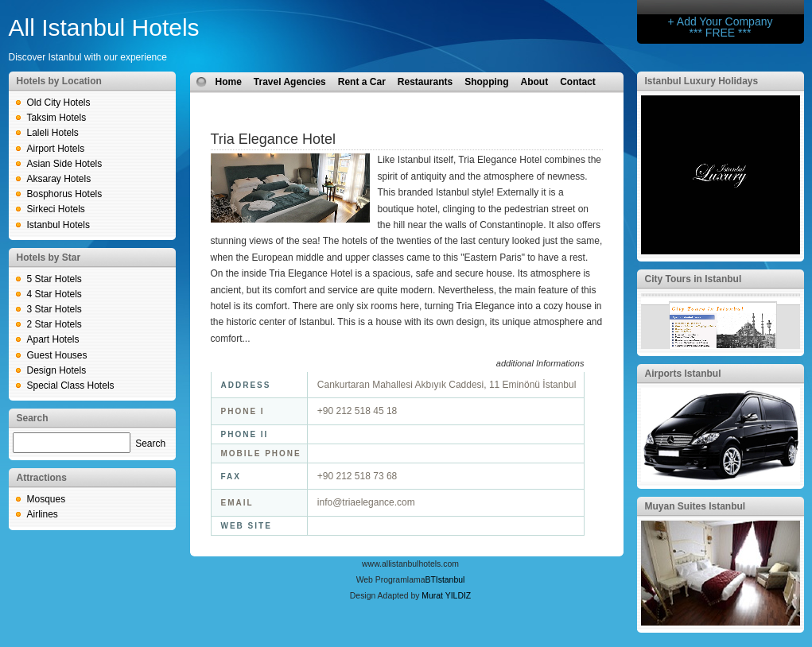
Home (229, 82)
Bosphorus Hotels (65, 194)
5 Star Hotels (54, 279)
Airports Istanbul (683, 374)
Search (150, 444)
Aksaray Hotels (59, 179)
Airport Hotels (56, 149)
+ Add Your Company (721, 21)
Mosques (47, 499)
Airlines (43, 514)
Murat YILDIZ (446, 596)
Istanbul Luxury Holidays (702, 81)
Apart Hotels (53, 339)
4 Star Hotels (54, 294)
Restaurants (425, 82)
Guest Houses (57, 355)
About (535, 82)
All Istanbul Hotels (104, 27)
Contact (578, 82)
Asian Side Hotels (65, 164)
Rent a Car (362, 82)
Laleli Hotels (53, 133)
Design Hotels (57, 370)
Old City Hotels (59, 103)
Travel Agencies (290, 82)
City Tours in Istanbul (694, 279)
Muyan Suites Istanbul (695, 506)
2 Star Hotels (54, 324)
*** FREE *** (721, 33)
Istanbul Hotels (58, 225)
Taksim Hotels (57, 118)
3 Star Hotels (54, 309)
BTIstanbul (445, 580)
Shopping (486, 82)
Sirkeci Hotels (56, 209)
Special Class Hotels (71, 385)
